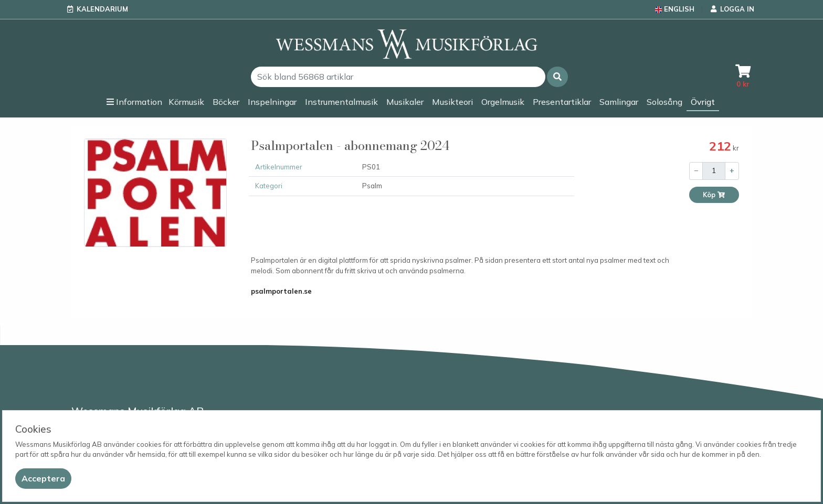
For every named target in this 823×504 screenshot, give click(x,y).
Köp (714, 195)
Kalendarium (102, 9)
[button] (557, 77)
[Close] (43, 479)
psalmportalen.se (281, 291)
